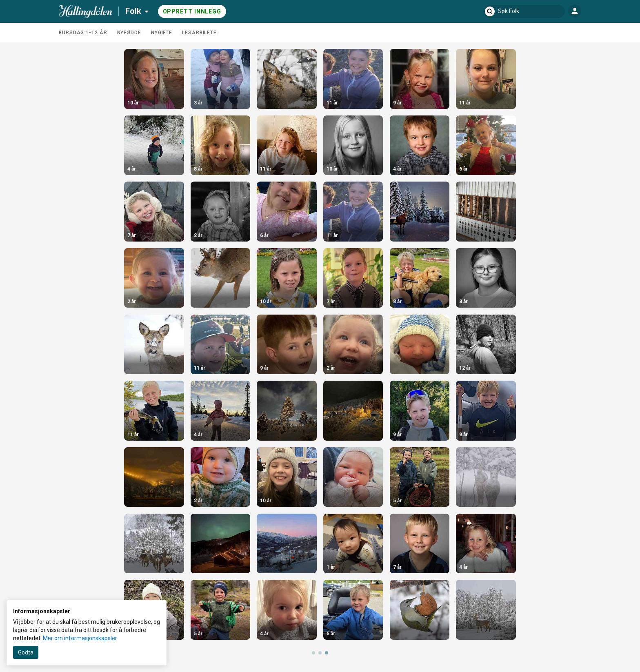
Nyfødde (129, 33)
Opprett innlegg (192, 11)
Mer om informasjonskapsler (80, 638)
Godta (26, 652)
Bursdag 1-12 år (83, 33)
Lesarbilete (199, 33)
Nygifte (162, 33)
